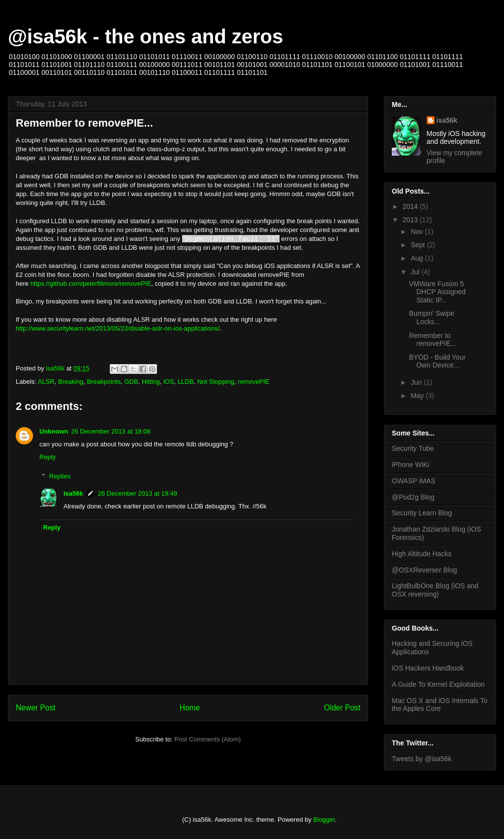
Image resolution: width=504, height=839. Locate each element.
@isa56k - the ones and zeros (145, 36)
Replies (60, 476)
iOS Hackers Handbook (428, 668)
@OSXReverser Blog (424, 570)
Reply (47, 457)
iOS (169, 382)
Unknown (54, 431)
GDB (131, 382)
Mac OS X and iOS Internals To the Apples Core (440, 705)
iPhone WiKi (410, 465)
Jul (416, 272)
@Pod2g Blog (413, 497)
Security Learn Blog (422, 513)
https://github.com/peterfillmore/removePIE (91, 284)
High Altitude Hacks (422, 554)
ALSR (46, 382)
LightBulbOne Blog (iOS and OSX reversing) (435, 590)
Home (190, 708)
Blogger (324, 820)
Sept (419, 245)
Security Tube (413, 448)
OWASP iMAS (414, 481)
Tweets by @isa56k (422, 759)
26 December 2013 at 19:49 (138, 493)
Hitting (151, 382)
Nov (418, 232)
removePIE (253, 382)
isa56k (73, 493)
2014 (411, 206)
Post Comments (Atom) (207, 739)
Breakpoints (104, 382)
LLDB (186, 382)
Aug (418, 258)
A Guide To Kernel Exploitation (438, 684)
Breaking (71, 382)
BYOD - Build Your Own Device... (437, 361)
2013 (411, 220)
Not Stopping (216, 382)
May (418, 396)
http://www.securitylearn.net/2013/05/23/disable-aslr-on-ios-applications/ (118, 328)
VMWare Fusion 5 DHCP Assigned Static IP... (437, 292)
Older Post (342, 708)
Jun (417, 382)
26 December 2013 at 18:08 (111, 431)
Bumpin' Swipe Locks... (432, 318)
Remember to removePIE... (433, 340)
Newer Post (36, 708)
